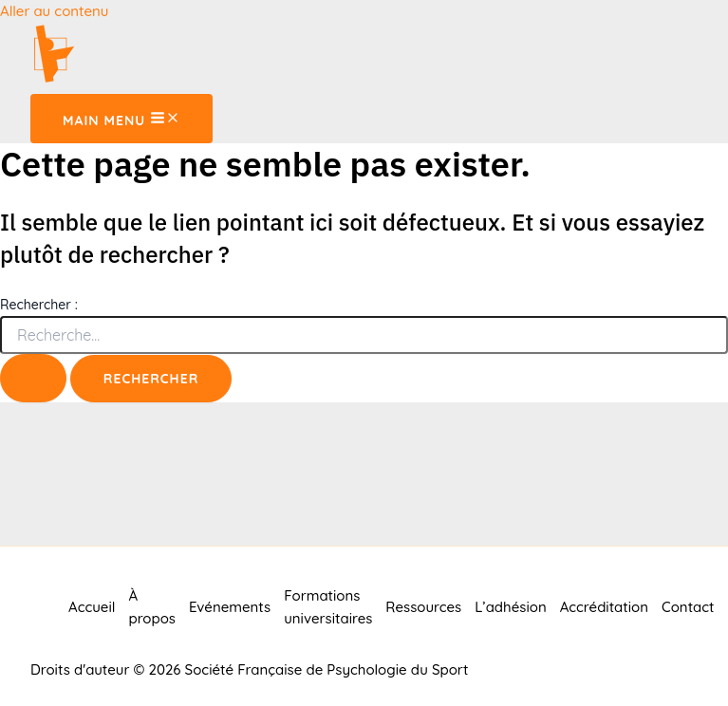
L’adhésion (510, 607)
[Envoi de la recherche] (33, 378)
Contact (688, 607)
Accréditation (604, 607)
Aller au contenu (54, 11)
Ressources (423, 607)
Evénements (230, 607)
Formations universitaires (328, 607)
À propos (152, 607)
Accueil (92, 607)
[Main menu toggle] (121, 119)
